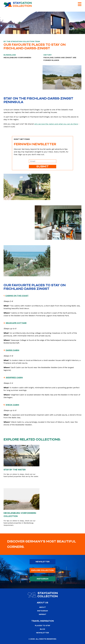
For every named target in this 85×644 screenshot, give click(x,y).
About (42, 607)
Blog (42, 629)
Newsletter (43, 562)
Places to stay (43, 626)
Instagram (43, 579)
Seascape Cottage (16, 323)
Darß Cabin (12, 350)
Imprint (43, 614)
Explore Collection (42, 570)
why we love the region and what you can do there (56, 124)
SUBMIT (42, 167)
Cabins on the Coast (17, 296)
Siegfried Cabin (14, 378)
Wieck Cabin (12, 405)
